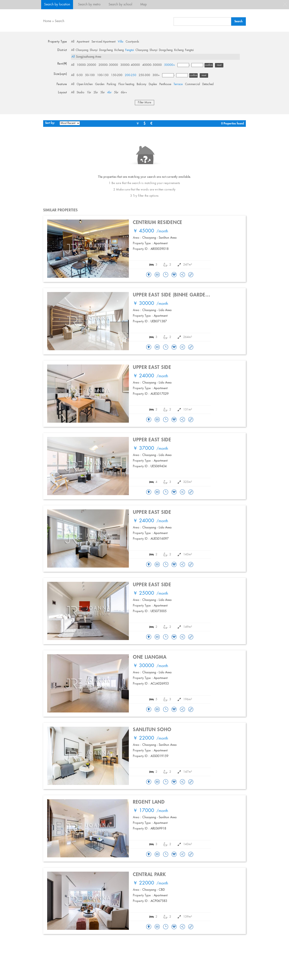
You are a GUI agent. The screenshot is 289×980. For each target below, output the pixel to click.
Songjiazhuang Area (89, 57)
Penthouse (165, 84)
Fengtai (130, 50)
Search (60, 21)
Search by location (57, 5)
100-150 (103, 75)
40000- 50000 (152, 65)
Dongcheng (106, 50)
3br (103, 93)
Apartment (83, 42)
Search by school (120, 5)
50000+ (170, 65)
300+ (156, 75)
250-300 (144, 75)
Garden (100, 84)
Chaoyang (82, 50)
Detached (208, 84)
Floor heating (126, 84)
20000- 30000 (108, 65)
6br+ (124, 93)
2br (96, 93)
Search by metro (89, 5)
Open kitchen (85, 84)
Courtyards (132, 42)
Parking (111, 84)
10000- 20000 (86, 65)
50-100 (90, 75)
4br (109, 93)
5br (116, 93)
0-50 (80, 75)
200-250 (131, 75)
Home (47, 21)
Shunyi (94, 50)
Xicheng (119, 50)
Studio (80, 93)
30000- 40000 (130, 65)
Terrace (178, 84)
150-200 (117, 75)
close (285, 4)
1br (89, 93)
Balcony (141, 84)
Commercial (192, 84)
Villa (121, 42)
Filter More (144, 103)
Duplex (153, 84)
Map (143, 5)
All (73, 42)
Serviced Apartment (103, 42)
